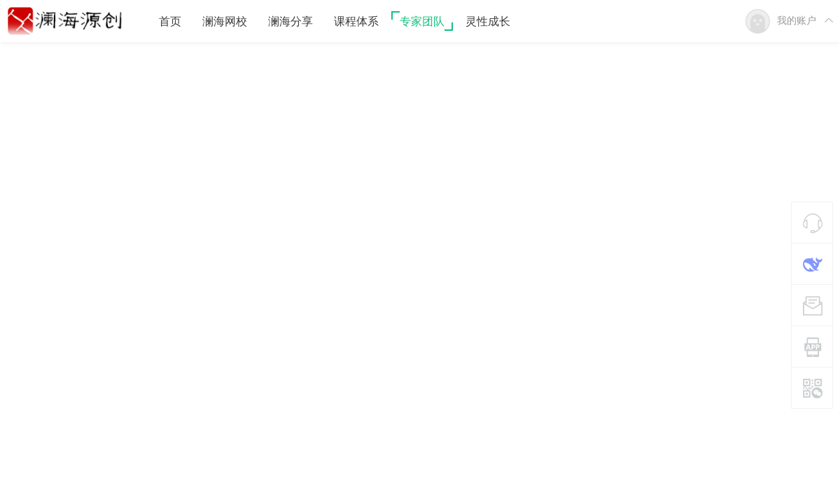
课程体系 (356, 21)
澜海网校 (225, 21)
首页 (170, 21)
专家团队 (422, 21)
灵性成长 (488, 21)
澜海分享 (290, 21)
